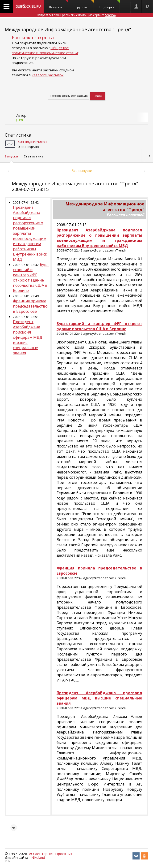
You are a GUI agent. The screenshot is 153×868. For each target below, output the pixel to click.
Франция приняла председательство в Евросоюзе (30, 306)
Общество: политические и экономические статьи (45, 50)
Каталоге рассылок (48, 75)
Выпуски (59, 5)
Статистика (18, 135)
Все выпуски (82, 170)
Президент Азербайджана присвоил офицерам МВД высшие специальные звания (28, 337)
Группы (85, 5)
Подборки (110, 5)
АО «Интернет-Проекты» (51, 854)
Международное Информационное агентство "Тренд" (68, 29)
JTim (19, 120)
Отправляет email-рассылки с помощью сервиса (76, 15)
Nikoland (38, 857)
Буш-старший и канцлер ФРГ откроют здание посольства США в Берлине (31, 278)
